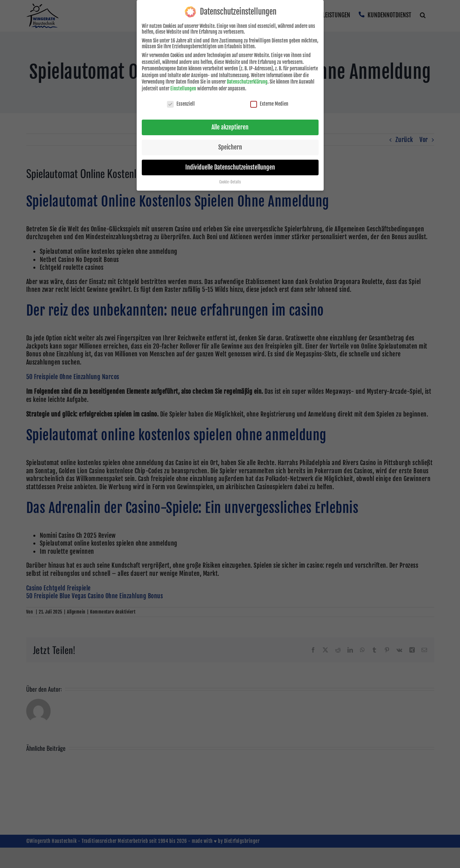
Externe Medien (269, 103)
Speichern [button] (230, 146)
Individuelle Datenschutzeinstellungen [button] (230, 166)
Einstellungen (183, 87)
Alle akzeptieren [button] (230, 126)
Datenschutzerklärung (247, 81)
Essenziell (181, 103)
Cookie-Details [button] (230, 181)
